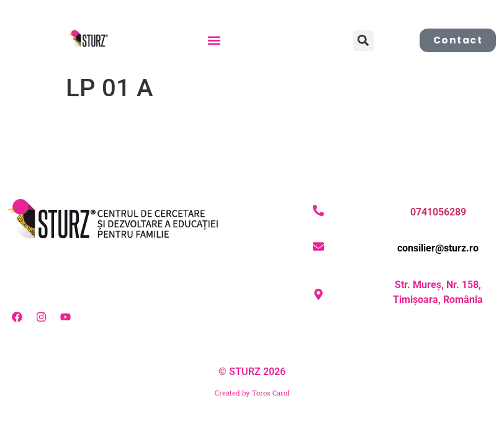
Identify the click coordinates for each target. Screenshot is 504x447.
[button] (214, 41)
